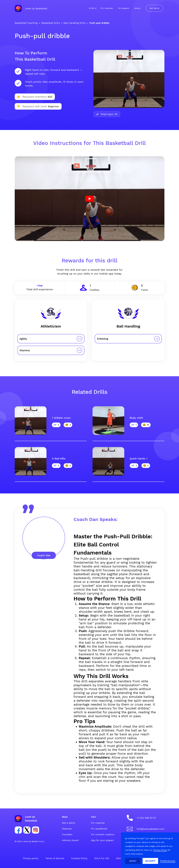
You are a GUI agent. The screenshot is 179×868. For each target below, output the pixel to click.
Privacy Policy (160, 850)
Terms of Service (55, 858)
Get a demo (69, 823)
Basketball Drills (51, 23)
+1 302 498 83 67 (146, 818)
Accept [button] (150, 861)
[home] (31, 8)
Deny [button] (133, 861)
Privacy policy (31, 858)
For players (124, 8)
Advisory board (70, 840)
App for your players (102, 840)
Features (67, 829)
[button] (92, 8)
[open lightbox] (90, 199)
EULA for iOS (102, 858)
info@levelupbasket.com (150, 829)
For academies (99, 829)
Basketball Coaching (26, 23)
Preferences (168, 861)
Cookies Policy (79, 858)
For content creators (103, 834)
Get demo (154, 8)
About (137, 8)
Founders (67, 834)
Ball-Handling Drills (75, 23)
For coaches (107, 8)
